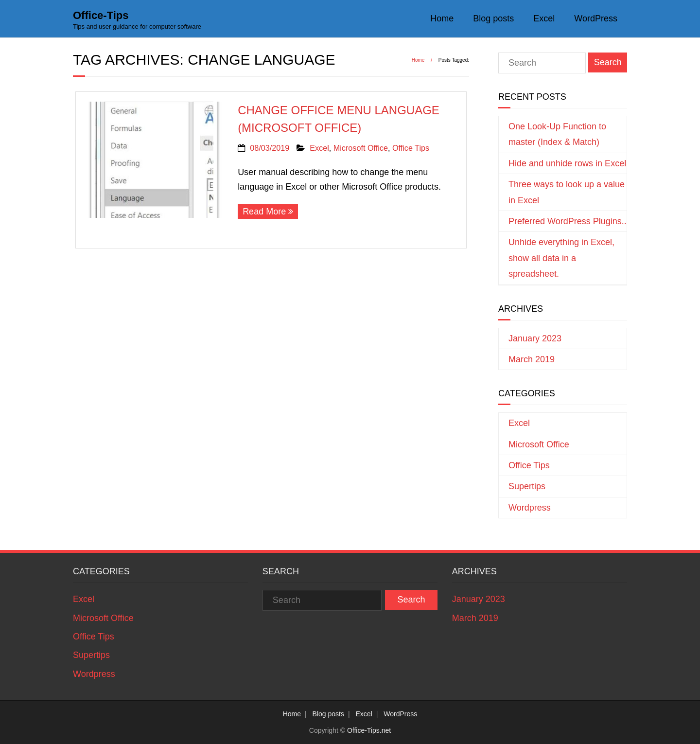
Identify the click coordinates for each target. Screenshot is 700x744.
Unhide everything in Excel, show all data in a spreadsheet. (561, 258)
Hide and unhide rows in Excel (567, 163)
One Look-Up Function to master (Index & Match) (557, 134)
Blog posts (493, 18)
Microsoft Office (361, 148)
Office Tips (411, 148)
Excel (544, 18)
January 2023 (535, 338)
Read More (264, 212)
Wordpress (530, 508)
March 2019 (532, 359)
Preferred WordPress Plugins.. (568, 221)
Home (442, 18)
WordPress (596, 18)
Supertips (527, 486)
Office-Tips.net (369, 730)
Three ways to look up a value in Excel (567, 192)
